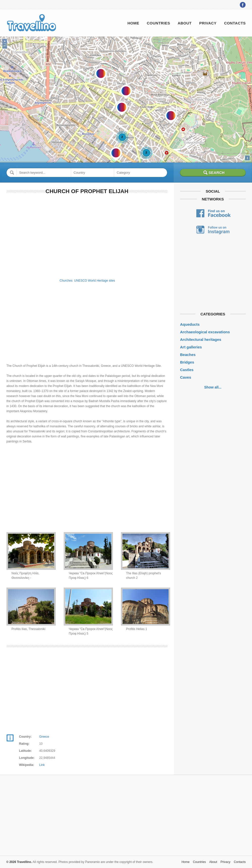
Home (133, 23)
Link (42, 765)
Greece (44, 737)
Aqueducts (190, 324)
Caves (186, 377)
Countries (158, 23)
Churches (66, 281)
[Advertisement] (87, 235)
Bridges (187, 362)
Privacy (208, 23)
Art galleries (191, 347)
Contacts (235, 23)
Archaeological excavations (205, 332)
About (185, 23)
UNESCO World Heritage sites (95, 281)
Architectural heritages (201, 339)
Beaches (188, 355)
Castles (187, 370)
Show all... (213, 387)
